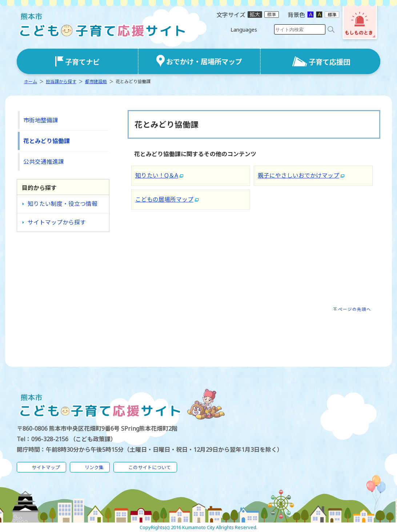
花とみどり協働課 (47, 141)
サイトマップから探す (57, 222)
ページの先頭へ (355, 309)
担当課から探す (61, 82)
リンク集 (94, 467)
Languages (244, 30)
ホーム (31, 82)
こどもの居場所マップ (164, 199)
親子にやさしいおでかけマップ (298, 175)
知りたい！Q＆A (157, 175)
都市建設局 (96, 82)
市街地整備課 (41, 120)
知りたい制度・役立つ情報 (63, 204)
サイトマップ (46, 467)
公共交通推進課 (44, 162)
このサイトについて (150, 467)
